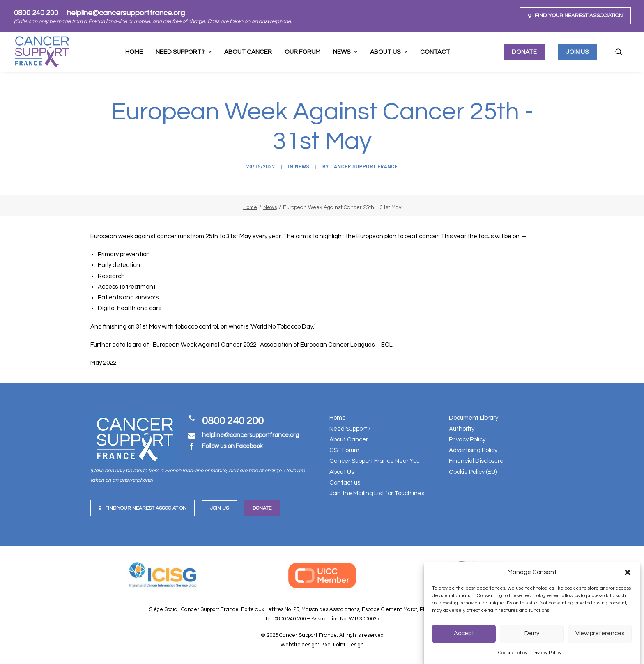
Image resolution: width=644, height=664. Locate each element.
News (345, 52)
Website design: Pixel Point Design (322, 645)
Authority (462, 429)
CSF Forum (344, 450)
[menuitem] (575, 16)
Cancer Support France (364, 167)
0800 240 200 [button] (233, 421)
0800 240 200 (36, 13)
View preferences (600, 633)
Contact (435, 52)
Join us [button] (220, 508)
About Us (389, 52)
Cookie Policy (513, 653)
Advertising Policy (473, 450)
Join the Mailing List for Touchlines (377, 493)
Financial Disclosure (476, 461)
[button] (628, 572)
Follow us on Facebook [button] (232, 446)
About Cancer (248, 52)
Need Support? (350, 429)
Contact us (345, 483)
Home (134, 52)
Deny (532, 633)
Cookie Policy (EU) (473, 472)
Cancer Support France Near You (375, 461)
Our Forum (302, 52)
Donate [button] (262, 508)
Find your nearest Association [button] (143, 508)
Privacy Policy (546, 653)
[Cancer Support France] (42, 52)
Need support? (184, 52)
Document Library (474, 418)
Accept (464, 633)
